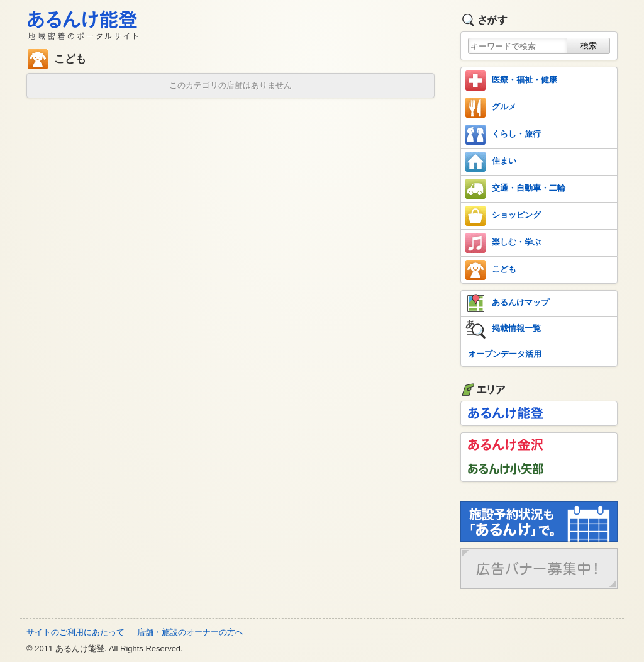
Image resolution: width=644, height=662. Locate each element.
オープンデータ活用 (505, 354)
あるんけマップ (507, 303)
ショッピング (503, 216)
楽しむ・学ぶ (503, 243)
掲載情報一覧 (503, 329)
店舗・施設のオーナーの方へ (190, 632)
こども (491, 270)
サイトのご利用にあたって (75, 632)
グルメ (491, 108)
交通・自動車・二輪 (515, 189)
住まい (491, 162)
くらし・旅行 (503, 135)
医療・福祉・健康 (511, 81)
